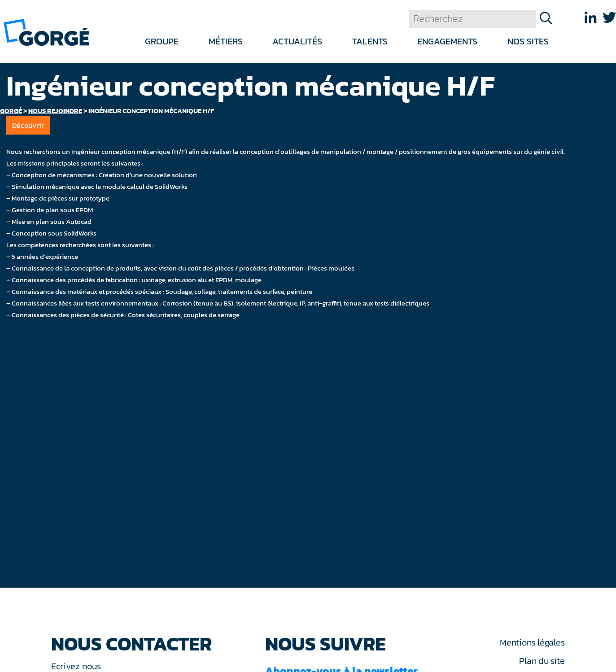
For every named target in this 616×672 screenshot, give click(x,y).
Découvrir (28, 125)
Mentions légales (532, 642)
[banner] (46, 32)
